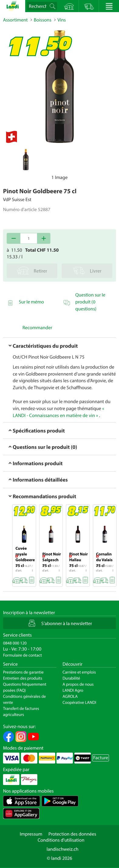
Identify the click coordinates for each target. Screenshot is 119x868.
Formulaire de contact (22, 655)
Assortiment (15, 20)
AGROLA (70, 696)
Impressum (31, 834)
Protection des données (72, 834)
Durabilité (71, 678)
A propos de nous (78, 684)
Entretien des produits (23, 678)
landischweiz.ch (63, 849)
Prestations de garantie (23, 672)
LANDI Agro (73, 690)
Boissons (42, 20)
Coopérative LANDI (79, 702)
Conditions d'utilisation (61, 840)
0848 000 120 (15, 643)
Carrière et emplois (79, 672)
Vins (62, 20)
